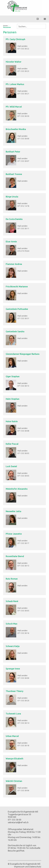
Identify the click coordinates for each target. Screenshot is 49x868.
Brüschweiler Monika (16, 129)
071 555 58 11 (23, 229)
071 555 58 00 (23, 139)
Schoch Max (11, 624)
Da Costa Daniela (14, 219)
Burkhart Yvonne (14, 174)
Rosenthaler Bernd (15, 556)
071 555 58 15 (23, 566)
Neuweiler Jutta (13, 511)
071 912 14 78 (23, 206)
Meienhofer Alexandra (17, 489)
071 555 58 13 (23, 386)
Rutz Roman (12, 579)
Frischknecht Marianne (17, 287)
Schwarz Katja (13, 646)
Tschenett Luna (13, 714)
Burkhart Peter (13, 152)
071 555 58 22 (23, 49)
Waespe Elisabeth (15, 759)
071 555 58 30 (23, 116)
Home (5, 26)
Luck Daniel (11, 466)
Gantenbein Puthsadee (17, 309)
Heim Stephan (13, 399)
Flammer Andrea (14, 264)
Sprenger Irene (13, 669)
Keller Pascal (12, 444)
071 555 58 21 (23, 94)
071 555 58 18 (23, 746)
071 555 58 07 (23, 161)
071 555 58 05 (23, 453)
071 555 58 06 (23, 790)
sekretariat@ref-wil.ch (18, 822)
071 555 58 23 (23, 71)
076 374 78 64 (23, 251)
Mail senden (22, 46)
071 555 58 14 (23, 723)
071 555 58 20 (23, 701)
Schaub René (12, 601)
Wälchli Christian (14, 781)
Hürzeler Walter (14, 62)
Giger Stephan (13, 376)
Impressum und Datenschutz (28, 867)
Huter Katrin (12, 421)
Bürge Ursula (12, 197)
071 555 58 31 (23, 318)
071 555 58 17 (23, 543)
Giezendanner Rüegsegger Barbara (23, 354)
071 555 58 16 (23, 633)
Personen (7, 27)
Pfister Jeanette (14, 534)
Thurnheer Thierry (15, 691)
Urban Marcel (12, 736)
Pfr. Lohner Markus (15, 84)
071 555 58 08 (23, 431)
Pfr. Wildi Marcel (14, 107)
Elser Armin (11, 242)
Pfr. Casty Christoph (15, 39)
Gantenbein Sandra (15, 331)
